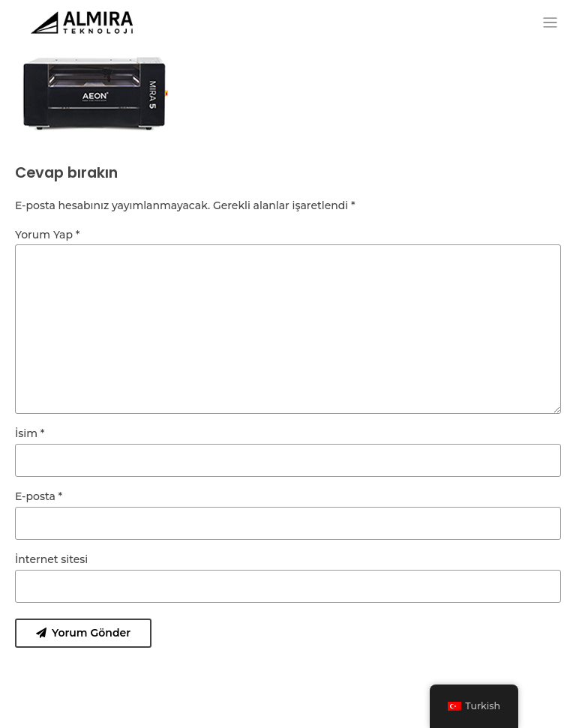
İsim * (30, 433)
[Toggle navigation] (550, 22)
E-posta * (39, 496)
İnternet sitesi (51, 559)
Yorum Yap (47, 235)
